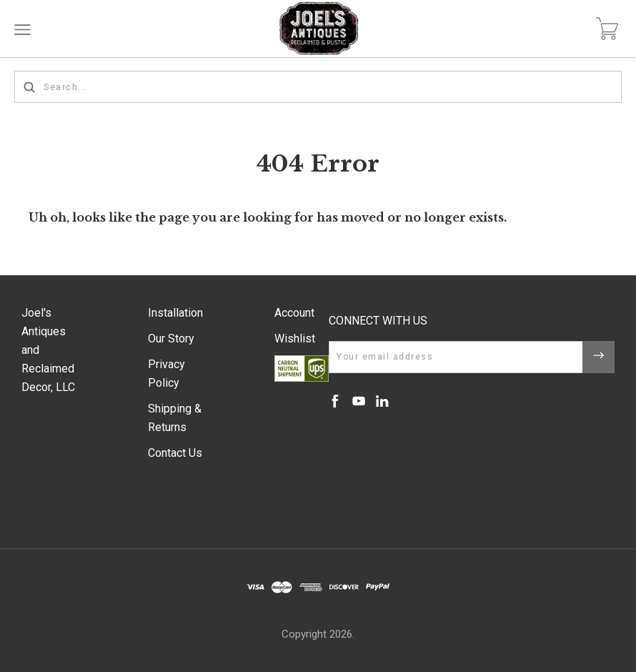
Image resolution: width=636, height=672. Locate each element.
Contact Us (175, 453)
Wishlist (295, 339)
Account (294, 313)
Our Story (171, 339)
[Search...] (318, 87)
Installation (175, 313)
